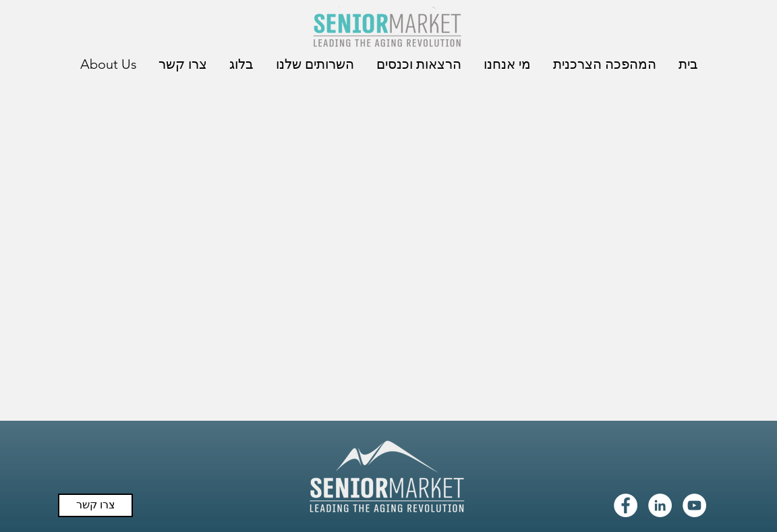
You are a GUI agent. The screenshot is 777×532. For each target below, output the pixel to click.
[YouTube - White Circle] (694, 505)
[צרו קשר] (95, 505)
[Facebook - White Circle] (626, 505)
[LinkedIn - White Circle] (660, 505)
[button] (604, 64)
